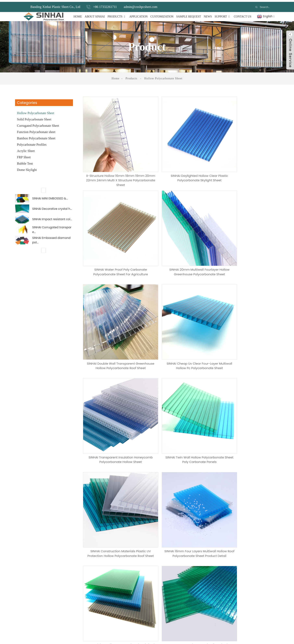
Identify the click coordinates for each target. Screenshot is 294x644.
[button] (44, 188)
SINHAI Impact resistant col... (52, 222)
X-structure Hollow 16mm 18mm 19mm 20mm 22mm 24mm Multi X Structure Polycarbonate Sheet (115, 166)
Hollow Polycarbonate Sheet (163, 77)
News (208, 15)
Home (78, 15)
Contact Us (243, 15)
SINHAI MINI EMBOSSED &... (50, 197)
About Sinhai (95, 15)
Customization (162, 15)
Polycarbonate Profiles (32, 143)
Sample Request (189, 15)
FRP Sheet (24, 155)
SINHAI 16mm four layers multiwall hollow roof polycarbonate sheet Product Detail (115, 415)
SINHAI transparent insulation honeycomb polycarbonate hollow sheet (115, 332)
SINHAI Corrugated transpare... (52, 234)
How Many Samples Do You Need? (68, 528)
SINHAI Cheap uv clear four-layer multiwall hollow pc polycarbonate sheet (248, 249)
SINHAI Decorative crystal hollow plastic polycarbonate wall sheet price (248, 414)
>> (256, 434)
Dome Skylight (27, 168)
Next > (245, 434)
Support (223, 15)
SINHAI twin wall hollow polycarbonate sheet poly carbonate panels (182, 331)
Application (138, 15)
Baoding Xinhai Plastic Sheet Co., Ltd (55, 5)
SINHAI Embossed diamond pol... (52, 246)
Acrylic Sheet (26, 149)
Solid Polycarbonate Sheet (34, 118)
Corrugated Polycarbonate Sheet (38, 124)
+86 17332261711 (105, 5)
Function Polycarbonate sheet (36, 130)
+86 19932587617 (207, 607)
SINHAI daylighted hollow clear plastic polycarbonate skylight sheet (182, 164)
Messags (49, 545)
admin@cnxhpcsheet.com (140, 5)
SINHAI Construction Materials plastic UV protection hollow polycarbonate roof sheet (248, 332)
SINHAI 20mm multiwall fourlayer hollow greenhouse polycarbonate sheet (115, 249)
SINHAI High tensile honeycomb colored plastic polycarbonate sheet (181, 414)
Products (117, 15)
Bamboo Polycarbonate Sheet (36, 136)
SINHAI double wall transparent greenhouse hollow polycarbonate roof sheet (181, 249)
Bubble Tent (25, 162)
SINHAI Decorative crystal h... (52, 210)
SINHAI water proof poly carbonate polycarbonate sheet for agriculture (248, 164)
